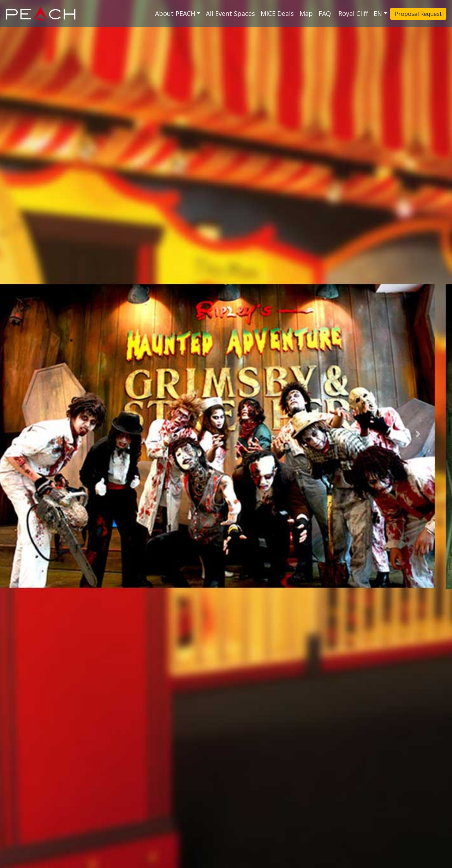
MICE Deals (277, 13)
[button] (34, 434)
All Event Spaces (230, 13)
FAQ (326, 13)
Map (306, 13)
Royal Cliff (353, 13)
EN (378, 13)
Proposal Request (418, 14)
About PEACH (175, 13)
